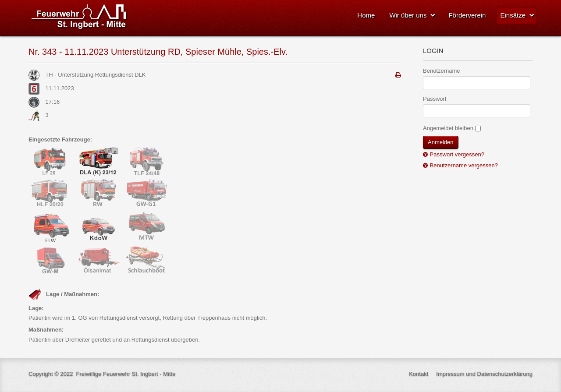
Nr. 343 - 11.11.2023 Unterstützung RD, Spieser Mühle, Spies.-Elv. (158, 52)
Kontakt (419, 374)
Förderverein (467, 15)
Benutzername (442, 71)
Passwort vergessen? (456, 154)
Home (366, 15)
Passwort (435, 99)
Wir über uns (408, 15)
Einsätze (513, 15)
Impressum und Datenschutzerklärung (484, 374)
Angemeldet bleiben (448, 128)
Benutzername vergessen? (463, 165)
